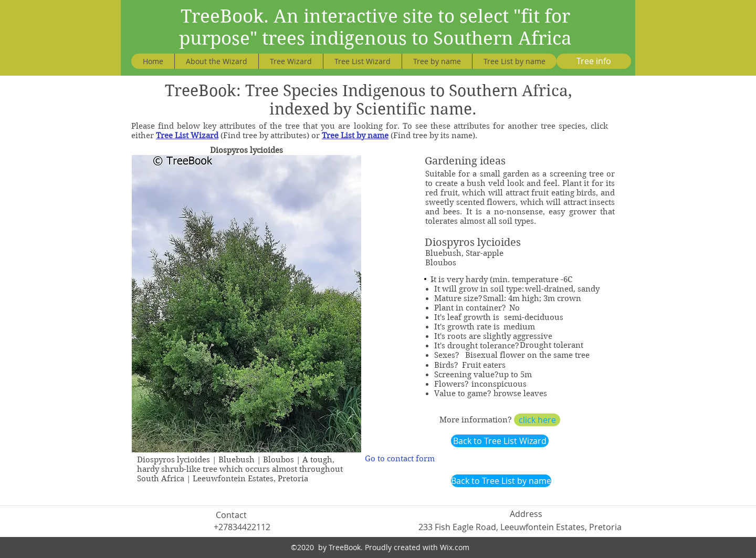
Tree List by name (355, 136)
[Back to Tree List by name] (501, 481)
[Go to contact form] (400, 459)
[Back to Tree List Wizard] (500, 441)
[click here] (537, 420)
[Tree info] (594, 61)
